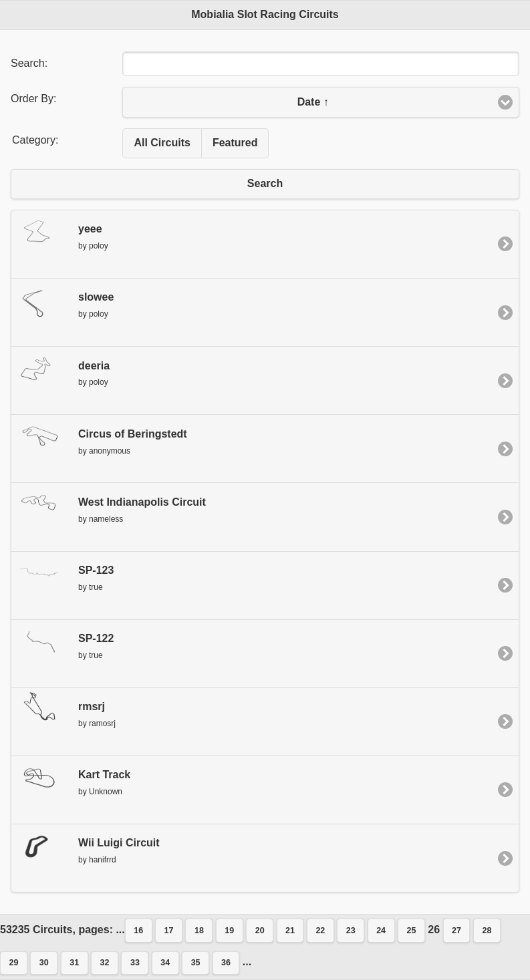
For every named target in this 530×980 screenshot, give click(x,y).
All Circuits (162, 143)
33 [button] (135, 963)
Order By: (33, 99)
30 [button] (44, 963)
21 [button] (290, 931)
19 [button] (229, 931)
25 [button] (411, 931)
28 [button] (487, 931)
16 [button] (138, 931)
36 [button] (226, 963)
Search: (29, 63)
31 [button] (74, 963)
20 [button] (260, 931)
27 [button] (456, 931)
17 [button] (169, 931)
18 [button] (199, 931)
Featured (235, 143)
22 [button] (320, 931)
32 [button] (105, 963)
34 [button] (165, 963)
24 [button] (381, 931)
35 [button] (196, 963)
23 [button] (351, 931)
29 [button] (14, 963)
